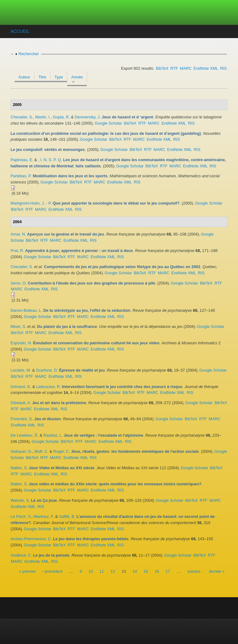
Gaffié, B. (67, 516)
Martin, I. (43, 117)
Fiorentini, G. (22, 419)
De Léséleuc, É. (24, 435)
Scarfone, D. (47, 370)
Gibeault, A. (21, 403)
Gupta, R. (62, 117)
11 (102, 571)
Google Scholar (108, 123)
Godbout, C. (21, 555)
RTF (174, 68)
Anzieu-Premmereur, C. (31, 539)
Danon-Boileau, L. (26, 310)
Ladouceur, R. (49, 387)
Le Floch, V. (21, 516)
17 (168, 571)
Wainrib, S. (20, 500)
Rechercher (29, 54)
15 (146, 571)
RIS (223, 68)
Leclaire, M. (21, 370)
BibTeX (162, 68)
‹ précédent (53, 571)
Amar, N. (18, 234)
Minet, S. (18, 326)
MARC (186, 68)
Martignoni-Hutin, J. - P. (31, 203)
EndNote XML (206, 68)
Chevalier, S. (22, 117)
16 (157, 571)
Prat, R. (17, 251)
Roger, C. (62, 451)
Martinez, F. (44, 516)
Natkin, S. (19, 468)
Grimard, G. (21, 387)
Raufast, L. (53, 435)
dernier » (217, 571)
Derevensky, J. (88, 117)
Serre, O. (19, 283)
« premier (27, 571)
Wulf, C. (41, 451)
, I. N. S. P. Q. (50, 160)
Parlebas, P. (21, 176)
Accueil (20, 31)
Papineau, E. (22, 160)
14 (135, 571)
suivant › (195, 571)
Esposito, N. (21, 343)
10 (90, 571)
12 (113, 571)
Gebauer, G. (21, 451)
